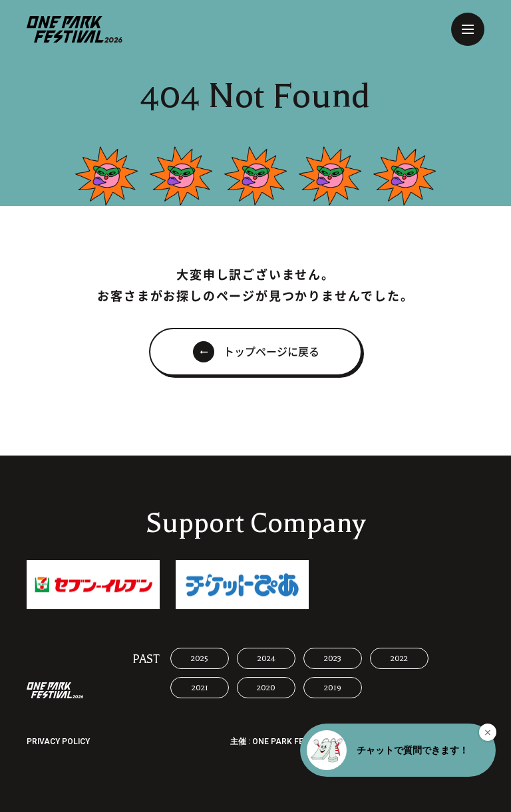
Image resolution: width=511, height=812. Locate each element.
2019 (333, 688)
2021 (200, 688)
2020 (266, 688)
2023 (333, 658)
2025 (200, 658)
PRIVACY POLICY (58, 742)
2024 (266, 658)
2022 (399, 658)
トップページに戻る (271, 352)
